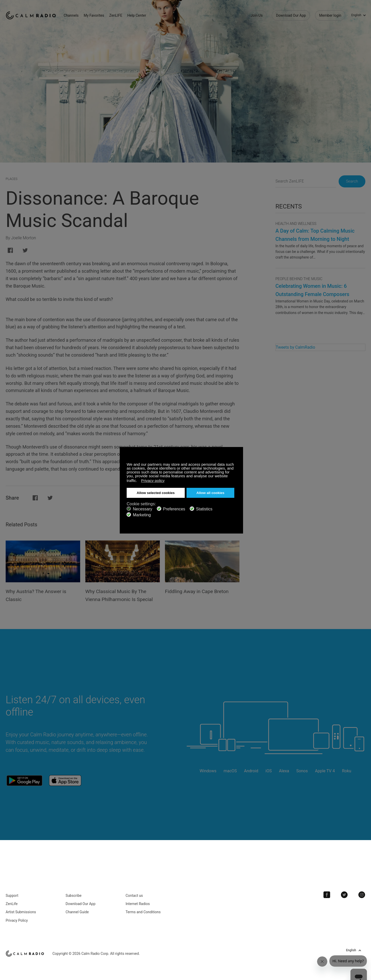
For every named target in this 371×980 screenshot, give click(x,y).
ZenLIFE (118, 15)
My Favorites (96, 15)
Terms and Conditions (143, 910)
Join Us (257, 15)
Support (12, 893)
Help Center (139, 15)
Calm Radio (32, 15)
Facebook (328, 893)
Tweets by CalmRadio (295, 347)
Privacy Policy (17, 918)
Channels (73, 15)
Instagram (362, 893)
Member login (330, 15)
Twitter (345, 893)
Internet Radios (138, 902)
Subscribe (73, 893)
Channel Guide (77, 910)
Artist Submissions (21, 910)
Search (351, 181)
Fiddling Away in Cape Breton (198, 591)
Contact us (134, 893)
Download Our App (291, 15)
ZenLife (12, 902)
